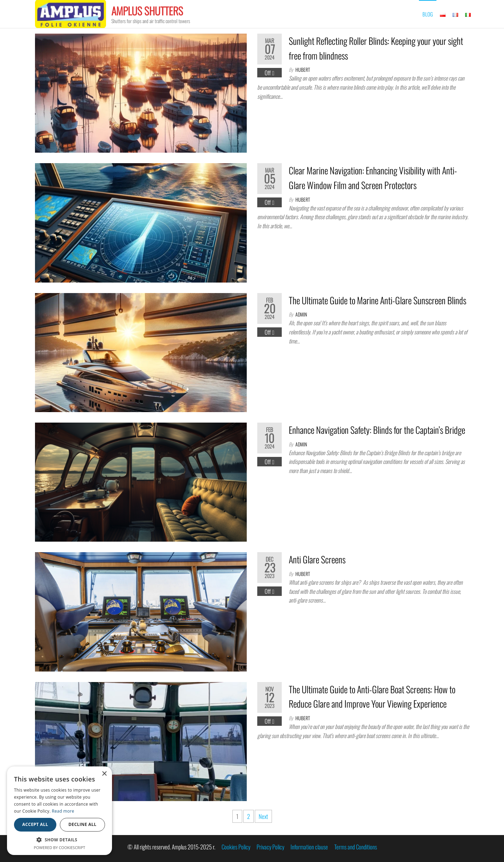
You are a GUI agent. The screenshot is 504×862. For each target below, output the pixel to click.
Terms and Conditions (356, 847)
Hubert (303, 69)
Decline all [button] (83, 824)
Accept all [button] (35, 824)
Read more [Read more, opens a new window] (63, 811)
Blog (428, 14)
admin (301, 314)
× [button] (104, 774)
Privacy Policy (270, 847)
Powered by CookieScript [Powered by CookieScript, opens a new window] (60, 847)
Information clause (309, 847)
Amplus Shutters (147, 11)
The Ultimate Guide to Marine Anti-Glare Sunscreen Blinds (377, 300)
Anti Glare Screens (317, 559)
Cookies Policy (236, 847)
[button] (59, 840)
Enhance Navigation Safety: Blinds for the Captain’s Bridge (377, 430)
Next (263, 816)
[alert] (59, 811)
